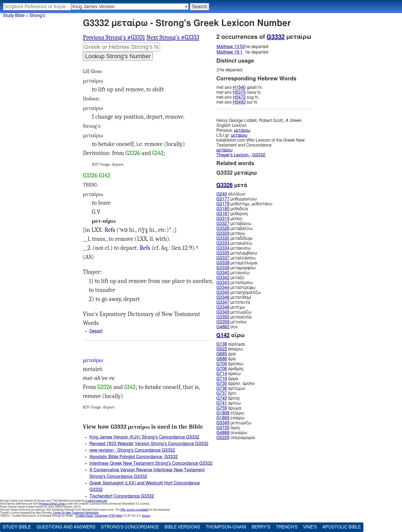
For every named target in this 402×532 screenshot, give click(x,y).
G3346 (223, 297)
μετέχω (231, 307)
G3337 (223, 258)
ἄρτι (226, 393)
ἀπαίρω (229, 349)
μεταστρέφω (236, 288)
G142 (158, 153)
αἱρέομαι (231, 344)
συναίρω (232, 433)
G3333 (223, 243)
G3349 (223, 312)
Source (146, 516)
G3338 (223, 263)
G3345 (223, 293)
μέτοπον (231, 322)
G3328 (223, 229)
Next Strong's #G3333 (173, 37)
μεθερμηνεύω (237, 199)
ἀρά (226, 354)
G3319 (223, 219)
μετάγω (231, 233)
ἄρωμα (229, 408)
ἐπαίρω (231, 418)
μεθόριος (232, 214)
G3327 (223, 224)
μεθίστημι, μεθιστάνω (244, 204)
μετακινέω (234, 248)
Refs (110, 230)
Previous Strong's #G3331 (114, 37)
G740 (222, 398)
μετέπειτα (233, 302)
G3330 (223, 238)
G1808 (223, 413)
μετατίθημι (234, 297)
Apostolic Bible (342, 527)
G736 (222, 388)
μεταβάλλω (234, 229)
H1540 (239, 87)
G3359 (223, 322)
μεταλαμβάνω (237, 253)
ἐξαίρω (230, 413)
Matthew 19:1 (230, 52)
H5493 (239, 102)
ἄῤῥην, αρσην (236, 384)
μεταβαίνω (234, 224)
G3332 (276, 37)
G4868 (223, 433)
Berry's (261, 527)
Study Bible (14, 16)
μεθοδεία (232, 209)
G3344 (223, 288)
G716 (222, 379)
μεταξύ (230, 278)
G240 (222, 194)
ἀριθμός (230, 369)
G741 (222, 403)
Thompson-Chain (226, 527)
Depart (96, 331)
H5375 (239, 92)
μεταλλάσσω (236, 258)
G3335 (223, 253)
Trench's (287, 527)
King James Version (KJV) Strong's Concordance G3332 (144, 437)
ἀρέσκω (230, 364)
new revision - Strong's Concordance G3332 (132, 450)
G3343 (223, 283)
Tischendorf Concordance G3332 (122, 496)
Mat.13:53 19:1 (145, 248)
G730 (222, 384)
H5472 (239, 97)
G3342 (223, 278)
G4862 (223, 327)
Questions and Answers (66, 527)
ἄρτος (228, 398)
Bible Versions (182, 527)
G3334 (223, 248)
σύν (227, 327)
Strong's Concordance (130, 527)
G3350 (223, 317)
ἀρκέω (228, 374)
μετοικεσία (234, 317)
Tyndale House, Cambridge (91, 516)
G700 (222, 364)
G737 (222, 393)
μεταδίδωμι (234, 238)
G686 (222, 359)
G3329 (223, 233)
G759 (222, 408)
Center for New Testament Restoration (76, 513)
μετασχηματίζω (238, 293)
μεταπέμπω (234, 283)
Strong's (37, 16)
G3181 (223, 214)
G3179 (223, 204)
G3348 (223, 307)
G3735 (223, 428)
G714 (222, 374)
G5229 (223, 438)
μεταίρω (242, 130)
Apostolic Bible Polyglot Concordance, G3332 (134, 457)
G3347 (223, 302)
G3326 (133, 153)
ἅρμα (227, 379)
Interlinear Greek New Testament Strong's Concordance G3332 (151, 463)
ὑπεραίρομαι (236, 438)
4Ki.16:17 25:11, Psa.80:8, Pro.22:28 (110, 230)
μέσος (229, 219)
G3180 (223, 209)
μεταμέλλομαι (237, 263)
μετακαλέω (234, 243)
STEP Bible (115, 516)
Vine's (310, 527)
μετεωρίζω (234, 312)
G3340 (223, 273)
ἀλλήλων (231, 194)
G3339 (223, 268)
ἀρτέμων (231, 388)
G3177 (223, 199)
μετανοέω (233, 273)
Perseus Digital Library (53, 504)
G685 (222, 354)
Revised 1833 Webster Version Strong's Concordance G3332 (149, 444)
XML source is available (134, 510)
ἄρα (226, 359)
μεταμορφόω (236, 268)
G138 (222, 344)
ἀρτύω (229, 403)
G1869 (223, 418)
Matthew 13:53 (231, 47)
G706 (222, 369)
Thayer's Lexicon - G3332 (241, 155)
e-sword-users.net (96, 501)
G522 (222, 349)
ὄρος (228, 428)
